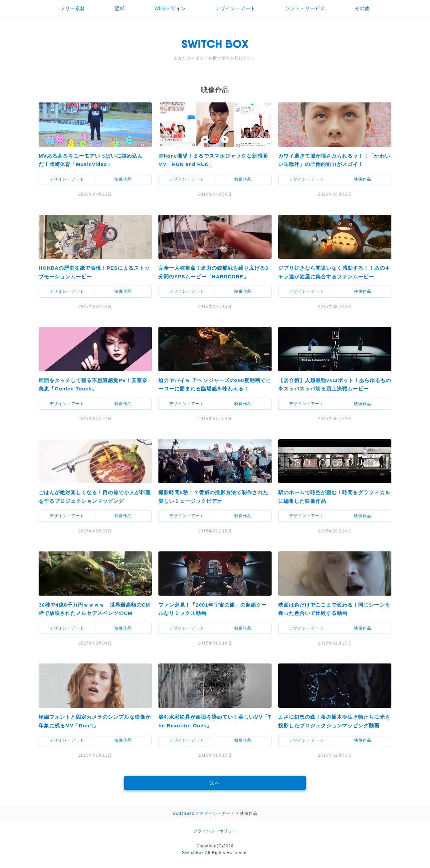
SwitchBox (193, 853)
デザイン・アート (236, 8)
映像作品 (123, 179)
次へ (215, 783)
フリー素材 (73, 8)
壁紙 (120, 8)
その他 (362, 8)
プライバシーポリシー (215, 831)
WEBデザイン (170, 8)
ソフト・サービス (305, 8)
